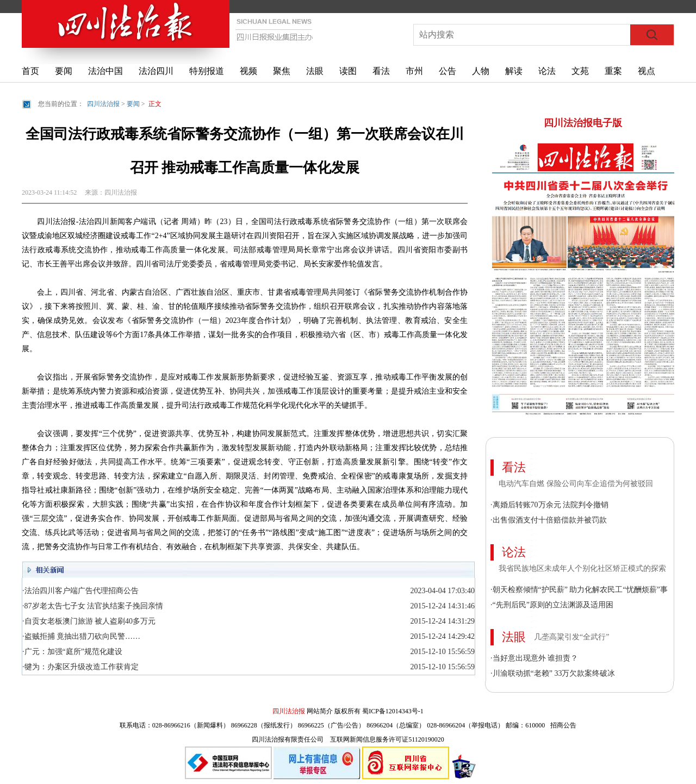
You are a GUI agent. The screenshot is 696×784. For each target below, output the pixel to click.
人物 (481, 71)
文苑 (580, 71)
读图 (348, 71)
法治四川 (156, 71)
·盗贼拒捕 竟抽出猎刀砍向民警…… (81, 636)
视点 (647, 71)
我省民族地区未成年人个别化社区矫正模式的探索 (582, 568)
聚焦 (282, 71)
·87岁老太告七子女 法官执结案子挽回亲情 (93, 606)
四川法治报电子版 (583, 123)
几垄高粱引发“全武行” (571, 637)
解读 (514, 71)
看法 (381, 71)
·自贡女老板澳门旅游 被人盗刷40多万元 (89, 621)
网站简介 (320, 711)
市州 (414, 71)
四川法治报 (103, 104)
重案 (613, 71)
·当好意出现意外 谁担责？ (534, 658)
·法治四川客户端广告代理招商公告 (80, 591)
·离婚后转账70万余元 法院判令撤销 (549, 505)
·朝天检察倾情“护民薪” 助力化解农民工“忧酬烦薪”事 (579, 590)
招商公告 (563, 725)
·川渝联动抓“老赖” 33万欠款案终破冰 (553, 673)
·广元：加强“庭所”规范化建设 (72, 652)
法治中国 (105, 71)
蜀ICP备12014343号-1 (393, 711)
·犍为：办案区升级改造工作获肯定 (80, 667)
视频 (248, 71)
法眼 (315, 71)
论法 (547, 71)
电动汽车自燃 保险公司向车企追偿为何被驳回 (576, 484)
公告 (448, 71)
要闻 (64, 71)
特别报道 (207, 71)
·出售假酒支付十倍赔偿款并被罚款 (549, 520)
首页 (30, 71)
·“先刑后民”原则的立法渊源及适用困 (552, 605)
